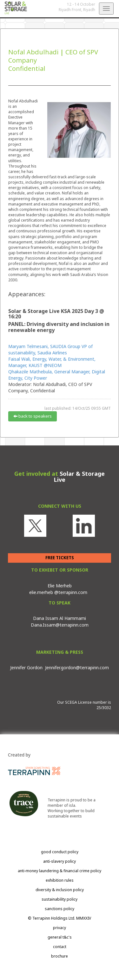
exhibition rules (60, 880)
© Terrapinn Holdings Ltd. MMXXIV (60, 918)
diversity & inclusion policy (60, 890)
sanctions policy (60, 909)
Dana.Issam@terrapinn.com (60, 625)
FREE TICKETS (60, 558)
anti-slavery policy (60, 861)
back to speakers (33, 416)
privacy (60, 928)
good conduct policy (60, 852)
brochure (60, 956)
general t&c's (60, 937)
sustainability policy (60, 899)
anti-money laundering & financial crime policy (60, 871)
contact (60, 947)
